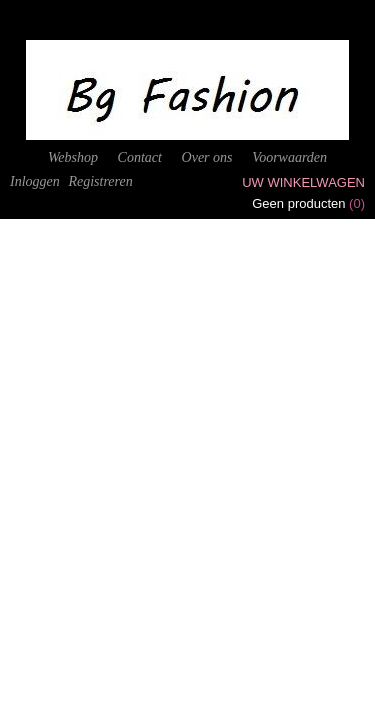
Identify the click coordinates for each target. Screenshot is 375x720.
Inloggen (35, 181)
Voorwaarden (289, 157)
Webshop (73, 157)
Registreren (100, 181)
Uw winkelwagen (303, 182)
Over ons (207, 157)
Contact (140, 157)
